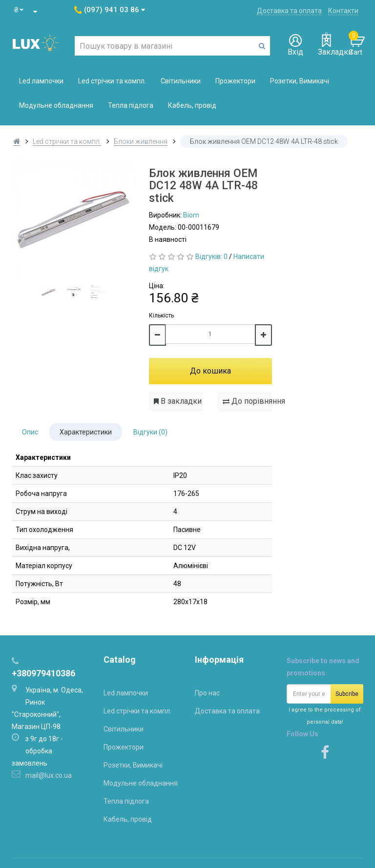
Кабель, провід (192, 105)
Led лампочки (41, 81)
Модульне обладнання (56, 105)
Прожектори (235, 81)
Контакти (343, 11)
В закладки (178, 401)
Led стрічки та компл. (112, 81)
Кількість (161, 316)
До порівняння (247, 401)
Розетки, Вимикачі (300, 81)
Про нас (207, 693)
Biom (191, 215)
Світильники (181, 81)
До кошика (210, 371)
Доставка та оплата (289, 11)
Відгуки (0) (150, 432)
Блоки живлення (141, 141)
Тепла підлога (131, 105)
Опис (30, 432)
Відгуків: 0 (211, 256)
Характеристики (86, 432)
